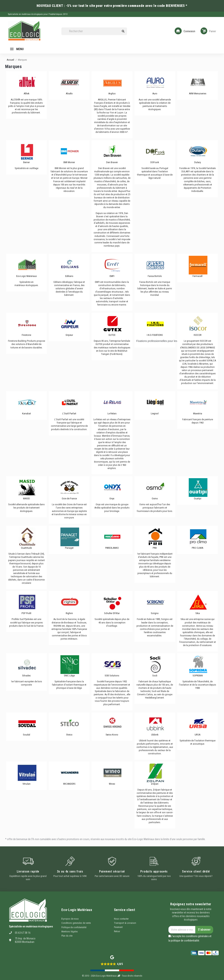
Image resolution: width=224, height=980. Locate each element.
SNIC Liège (69, 676)
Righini (69, 613)
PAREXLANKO (112, 548)
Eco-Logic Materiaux (26, 276)
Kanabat (26, 413)
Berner (26, 162)
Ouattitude (26, 548)
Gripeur (69, 335)
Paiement (118, 927)
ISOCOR (198, 335)
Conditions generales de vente (76, 923)
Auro (155, 93)
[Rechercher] (94, 31)
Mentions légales (70, 932)
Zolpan (155, 784)
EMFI (112, 276)
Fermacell (198, 276)
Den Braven (112, 162)
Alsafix (69, 93)
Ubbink (155, 735)
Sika (198, 613)
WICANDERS (69, 784)
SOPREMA (198, 676)
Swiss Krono (112, 735)
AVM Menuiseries (198, 93)
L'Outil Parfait (69, 413)
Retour (117, 931)
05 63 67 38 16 (23, 933)
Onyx (112, 498)
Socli (155, 676)
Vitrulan (26, 784)
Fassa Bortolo (155, 276)
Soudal (26, 735)
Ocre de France (69, 498)
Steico (69, 735)
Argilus (112, 93)
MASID (26, 498)
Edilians (69, 276)
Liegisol (155, 413)
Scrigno (155, 613)
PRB (155, 548)
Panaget (69, 548)
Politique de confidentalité (74, 927)
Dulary (198, 162)
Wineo (112, 784)
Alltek (26, 93)
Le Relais (112, 413)
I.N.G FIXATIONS (155, 335)
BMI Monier (69, 162)
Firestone (26, 335)
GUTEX (112, 335)
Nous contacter (121, 919)
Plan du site (67, 936)
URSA (198, 735)
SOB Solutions (112, 676)
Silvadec (26, 676)
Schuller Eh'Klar (112, 613)
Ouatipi (198, 498)
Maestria (198, 413)
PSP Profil (26, 613)
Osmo (155, 498)
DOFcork (155, 162)
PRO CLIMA (198, 548)
